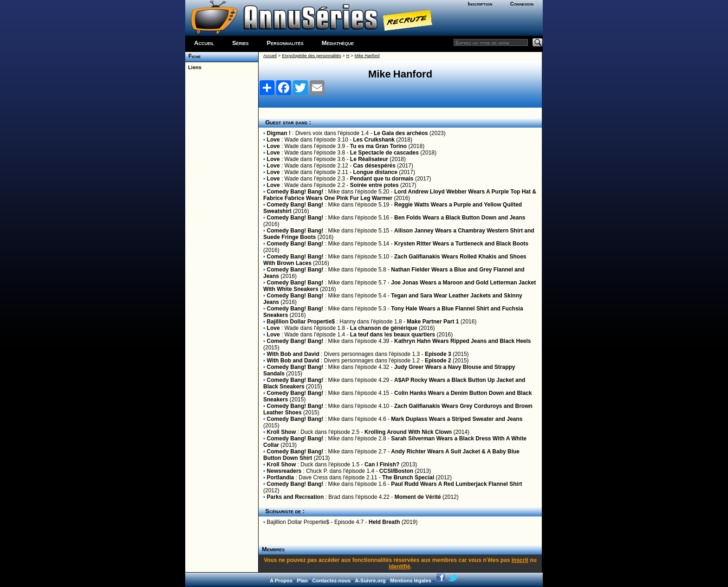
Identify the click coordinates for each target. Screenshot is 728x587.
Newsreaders (284, 471)
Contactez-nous (332, 581)
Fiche (193, 56)
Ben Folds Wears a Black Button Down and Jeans (460, 218)
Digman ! (279, 133)
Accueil (204, 43)
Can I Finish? (382, 464)
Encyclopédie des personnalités (311, 56)
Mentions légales (411, 581)
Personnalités (285, 43)
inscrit (520, 560)
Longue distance (375, 172)
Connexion (522, 4)
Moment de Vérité (418, 497)
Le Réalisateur (369, 159)
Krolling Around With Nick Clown (408, 432)
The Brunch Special (408, 477)
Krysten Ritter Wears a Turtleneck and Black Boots (461, 244)
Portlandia (281, 477)
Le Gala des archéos (401, 133)
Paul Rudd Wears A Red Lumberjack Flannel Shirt (456, 484)
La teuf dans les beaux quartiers (393, 335)
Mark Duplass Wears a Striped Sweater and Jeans (457, 419)
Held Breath (384, 522)
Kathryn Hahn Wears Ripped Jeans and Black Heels (463, 341)
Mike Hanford (367, 56)
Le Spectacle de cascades (384, 153)
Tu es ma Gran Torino (378, 146)
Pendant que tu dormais (382, 179)
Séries (240, 43)
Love (273, 140)
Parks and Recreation (296, 497)
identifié (399, 567)
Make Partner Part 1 (433, 322)
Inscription (480, 4)
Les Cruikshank (374, 140)
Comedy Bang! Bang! (295, 192)
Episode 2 (438, 361)
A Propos (281, 581)
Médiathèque (338, 43)
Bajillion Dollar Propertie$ (301, 322)
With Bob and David (293, 354)
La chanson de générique (384, 328)
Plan (302, 581)
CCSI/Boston (396, 471)
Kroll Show (282, 432)
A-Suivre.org (370, 581)
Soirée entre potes (374, 185)
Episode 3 (438, 354)
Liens (193, 67)
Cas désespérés (374, 166)
